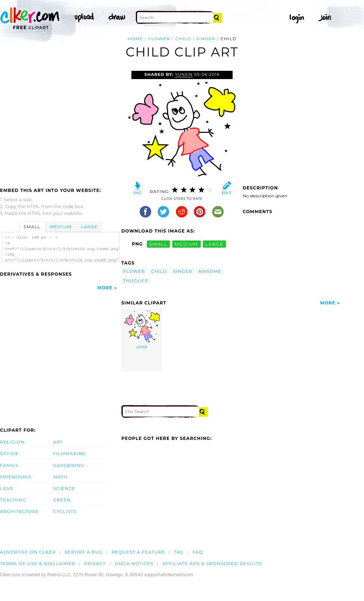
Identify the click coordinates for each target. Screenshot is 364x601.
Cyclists (65, 511)
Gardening (69, 465)
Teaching (13, 500)
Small (32, 227)
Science (64, 488)
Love (7, 488)
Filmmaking (70, 453)
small (158, 244)
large (214, 244)
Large (89, 227)
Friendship (16, 477)
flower (159, 39)
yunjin (184, 74)
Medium (61, 227)
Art (58, 442)
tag (179, 552)
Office (9, 453)
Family (9, 465)
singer (206, 39)
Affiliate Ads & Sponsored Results (212, 563)
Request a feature (138, 552)
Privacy (95, 563)
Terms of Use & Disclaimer (38, 563)
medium (186, 244)
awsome (210, 271)
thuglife (136, 281)
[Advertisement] (60, 125)
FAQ (198, 552)
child (183, 39)
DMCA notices (134, 563)
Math (60, 477)
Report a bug (84, 552)
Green (62, 500)
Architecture (19, 511)
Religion (12, 442)
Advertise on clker (28, 552)
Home (135, 39)
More (105, 288)
